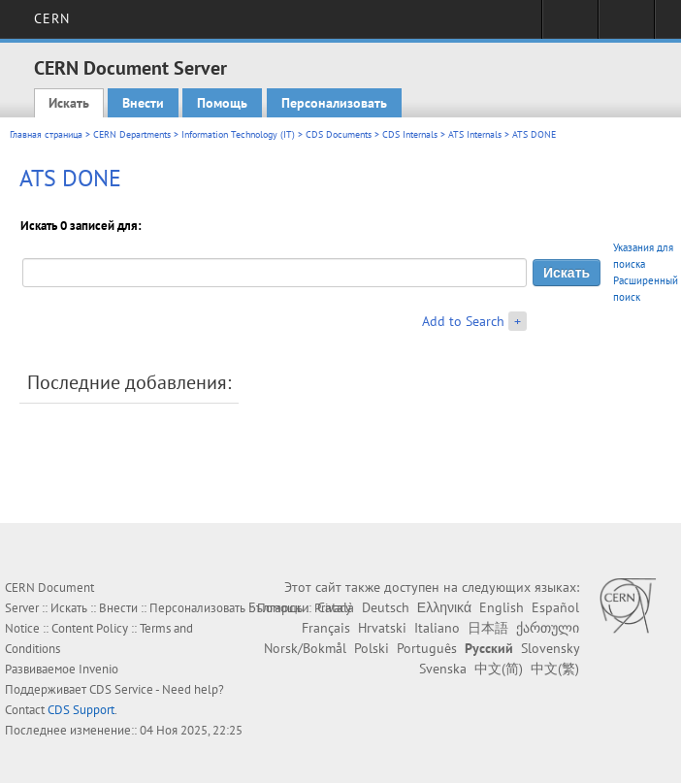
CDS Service (121, 689)
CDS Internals (410, 134)
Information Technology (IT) (238, 134)
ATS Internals (475, 134)
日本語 (488, 628)
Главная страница (46, 134)
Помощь (222, 103)
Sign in (570, 25)
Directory (626, 25)
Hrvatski (382, 628)
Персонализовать (334, 103)
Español (555, 607)
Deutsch (386, 607)
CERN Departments (132, 134)
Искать (69, 103)
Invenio (98, 669)
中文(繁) (555, 669)
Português (427, 648)
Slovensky (550, 648)
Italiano (437, 628)
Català (336, 607)
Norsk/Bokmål (305, 648)
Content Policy (90, 628)
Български (279, 607)
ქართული (548, 628)
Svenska (443, 669)
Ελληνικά (444, 607)
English (502, 607)
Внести (143, 103)
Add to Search (463, 321)
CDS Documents (339, 134)
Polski (372, 648)
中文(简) (499, 669)
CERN (52, 18)
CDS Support (81, 710)
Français (326, 628)
